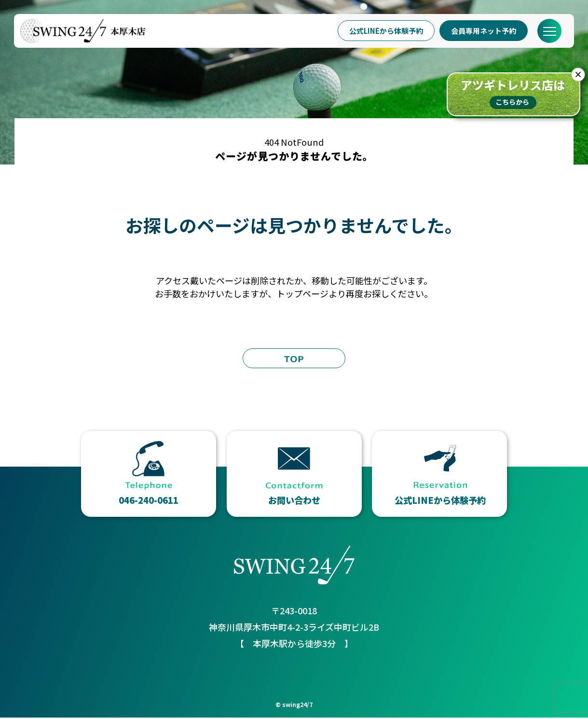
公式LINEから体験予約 (383, 31)
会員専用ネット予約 (481, 31)
